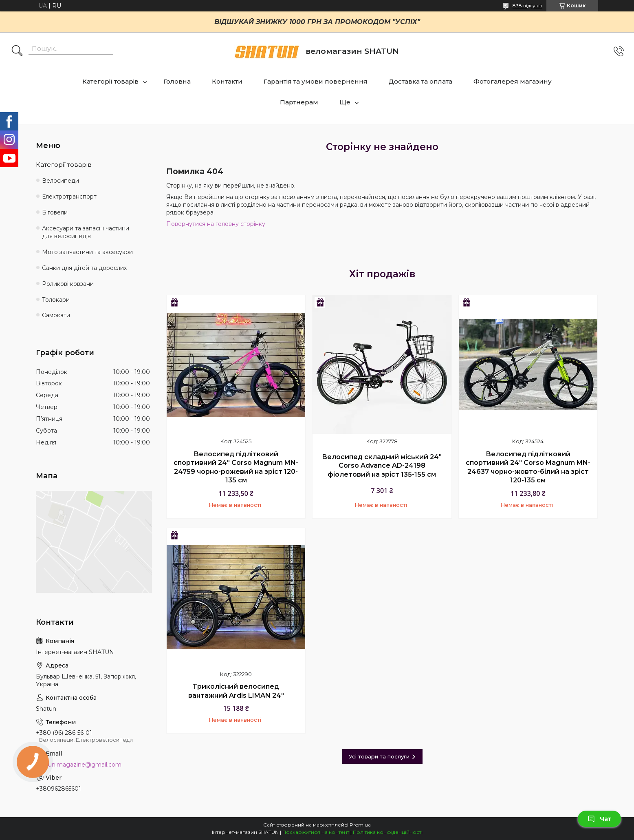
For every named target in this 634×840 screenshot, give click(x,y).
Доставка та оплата (420, 81)
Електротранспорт (69, 197)
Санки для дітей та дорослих (84, 268)
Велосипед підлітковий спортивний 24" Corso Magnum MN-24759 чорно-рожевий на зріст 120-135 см (236, 467)
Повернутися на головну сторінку (216, 224)
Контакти (227, 81)
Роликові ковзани (68, 284)
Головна (177, 81)
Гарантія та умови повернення (316, 81)
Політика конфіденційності (388, 832)
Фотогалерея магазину (513, 81)
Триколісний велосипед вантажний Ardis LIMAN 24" (236, 691)
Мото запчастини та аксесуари (87, 252)
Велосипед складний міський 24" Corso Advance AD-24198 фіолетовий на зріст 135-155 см (382, 466)
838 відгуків (527, 6)
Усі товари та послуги (379, 756)
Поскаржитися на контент (316, 832)
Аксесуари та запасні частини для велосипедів (86, 232)
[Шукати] (17, 51)
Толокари (56, 300)
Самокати (56, 315)
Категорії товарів (110, 81)
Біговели (55, 212)
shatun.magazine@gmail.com (79, 765)
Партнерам (299, 102)
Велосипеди (61, 181)
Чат (599, 819)
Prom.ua (360, 825)
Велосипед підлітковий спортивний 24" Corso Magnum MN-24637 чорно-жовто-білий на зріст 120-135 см (528, 467)
